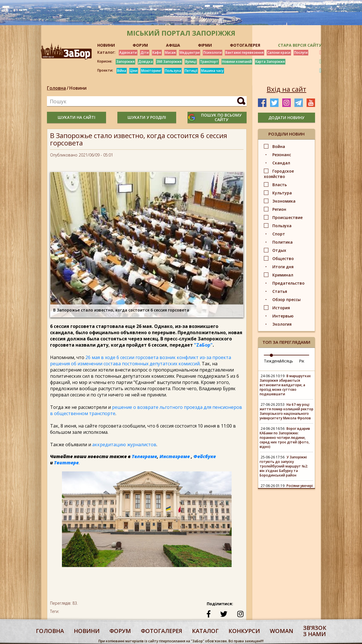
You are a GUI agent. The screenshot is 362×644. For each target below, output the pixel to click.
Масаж (170, 52)
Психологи (213, 52)
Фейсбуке (205, 456)
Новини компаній (237, 62)
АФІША (173, 45)
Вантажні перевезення (244, 52)
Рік (302, 361)
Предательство (288, 283)
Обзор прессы (286, 300)
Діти (145, 52)
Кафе (157, 52)
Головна (56, 88)
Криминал (283, 275)
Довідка (146, 62)
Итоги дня (283, 267)
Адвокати (128, 52)
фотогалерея (161, 631)
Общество (283, 258)
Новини (78, 88)
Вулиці (191, 62)
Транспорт (209, 62)
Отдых (279, 250)
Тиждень (272, 361)
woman (282, 631)
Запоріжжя (125, 62)
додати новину (286, 118)
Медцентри (190, 52)
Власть (280, 185)
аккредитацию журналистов (124, 445)
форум (120, 631)
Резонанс (282, 155)
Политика (283, 242)
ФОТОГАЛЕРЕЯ (245, 45)
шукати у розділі (147, 117)
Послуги (301, 52)
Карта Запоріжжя (270, 62)
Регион (279, 209)
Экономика (284, 201)
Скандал (281, 163)
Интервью (283, 316)
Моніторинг (151, 71)
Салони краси (279, 52)
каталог (205, 631)
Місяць (286, 361)
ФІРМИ (205, 45)
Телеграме (144, 456)
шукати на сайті (77, 117)
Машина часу (212, 71)
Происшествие (287, 217)
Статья (280, 291)
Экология (282, 324)
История (281, 308)
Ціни (134, 71)
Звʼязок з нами (315, 631)
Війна (122, 71)
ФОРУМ (140, 45)
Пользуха (173, 71)
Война (279, 146)
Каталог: (106, 52)
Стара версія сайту (300, 45)
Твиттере (66, 463)
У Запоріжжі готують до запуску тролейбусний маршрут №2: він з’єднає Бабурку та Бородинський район (284, 466)
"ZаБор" (203, 345)
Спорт (279, 234)
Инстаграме (175, 456)
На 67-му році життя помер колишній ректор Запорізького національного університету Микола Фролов (286, 411)
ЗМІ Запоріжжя (169, 62)
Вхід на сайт (286, 89)
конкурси (244, 631)
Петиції (191, 71)
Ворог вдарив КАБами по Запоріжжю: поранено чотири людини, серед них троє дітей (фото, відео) (285, 438)
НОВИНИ (106, 45)
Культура (282, 193)
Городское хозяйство (279, 174)
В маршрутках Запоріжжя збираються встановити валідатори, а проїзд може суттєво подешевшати (285, 385)
